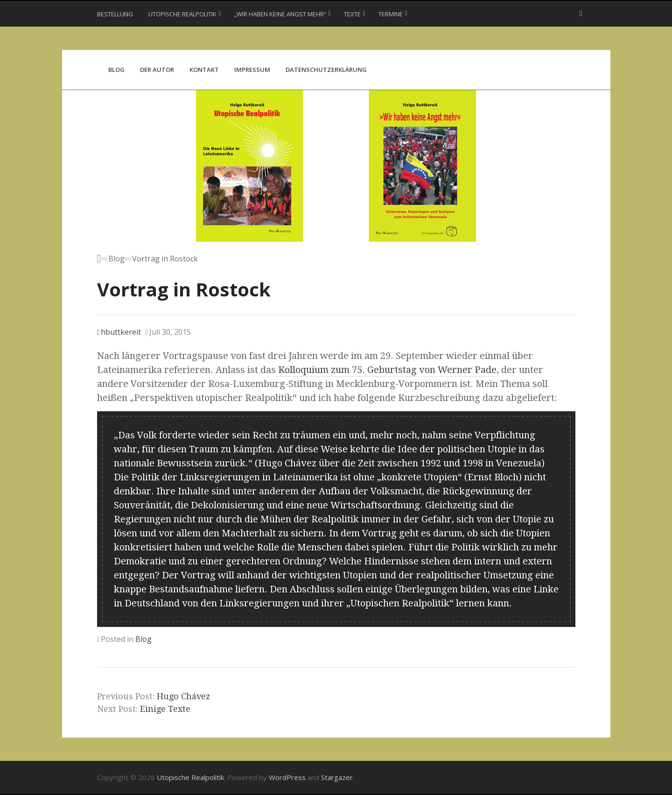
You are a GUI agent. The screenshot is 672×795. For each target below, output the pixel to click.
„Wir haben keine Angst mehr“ (280, 14)
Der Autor (157, 70)
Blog (116, 70)
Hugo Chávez (183, 696)
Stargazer (337, 777)
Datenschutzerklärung (326, 70)
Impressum (252, 70)
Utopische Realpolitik (182, 14)
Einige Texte (165, 709)
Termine (391, 14)
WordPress (287, 777)
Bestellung (115, 14)
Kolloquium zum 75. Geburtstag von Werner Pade (386, 370)
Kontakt (204, 70)
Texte (352, 14)
